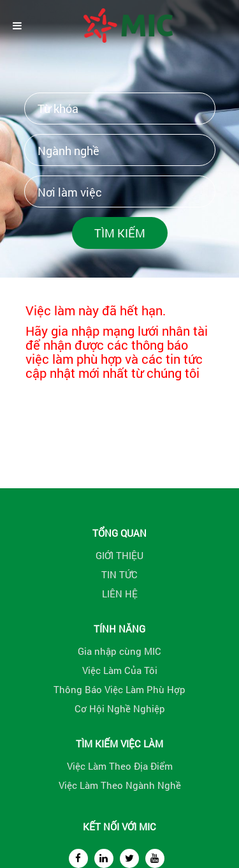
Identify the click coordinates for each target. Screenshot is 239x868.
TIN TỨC (119, 574)
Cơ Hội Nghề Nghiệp (120, 708)
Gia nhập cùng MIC (119, 651)
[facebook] (78, 858)
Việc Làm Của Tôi (120, 670)
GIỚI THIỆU (119, 555)
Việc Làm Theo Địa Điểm (120, 766)
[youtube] (155, 858)
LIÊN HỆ (120, 594)
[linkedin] (104, 858)
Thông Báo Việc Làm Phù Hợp (119, 689)
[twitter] (129, 858)
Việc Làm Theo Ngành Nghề (120, 785)
